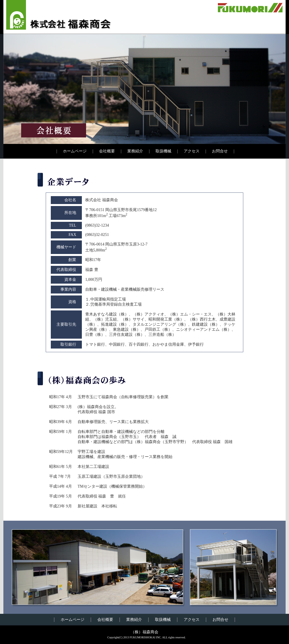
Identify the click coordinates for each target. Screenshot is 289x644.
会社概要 (107, 151)
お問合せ (220, 151)
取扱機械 (163, 151)
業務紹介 (135, 151)
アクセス (192, 151)
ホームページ (75, 151)
